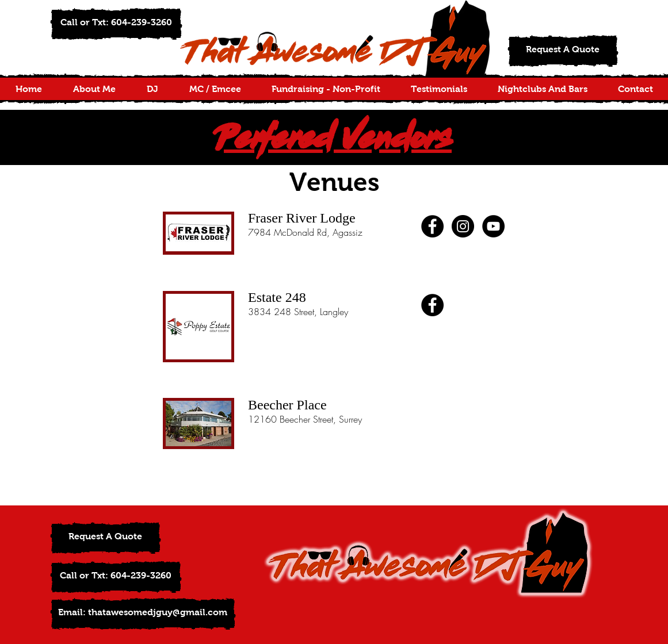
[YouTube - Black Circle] (493, 226)
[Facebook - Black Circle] (432, 226)
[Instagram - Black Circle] (463, 226)
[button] (116, 24)
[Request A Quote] (563, 51)
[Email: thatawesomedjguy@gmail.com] (143, 614)
